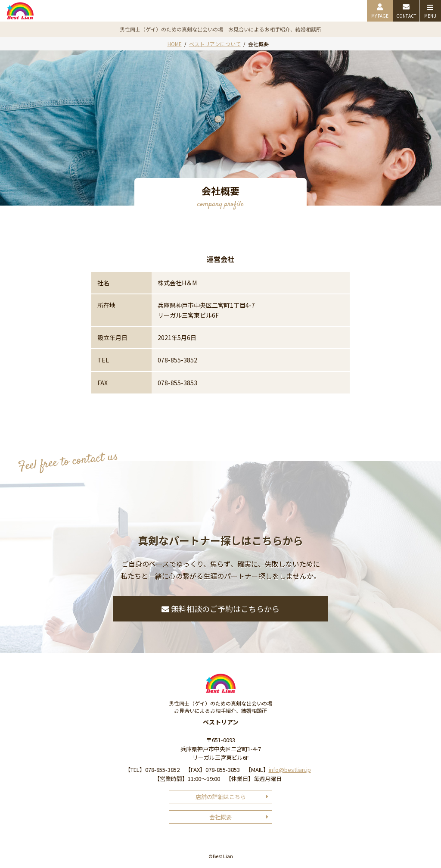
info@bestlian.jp (290, 770)
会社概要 (220, 817)
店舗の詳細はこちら (221, 797)
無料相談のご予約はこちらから (220, 609)
